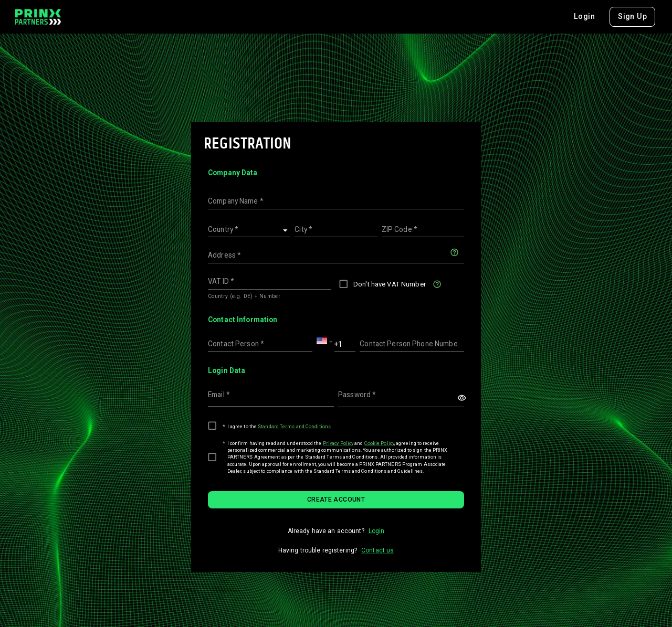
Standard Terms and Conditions (294, 426)
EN (639, 17)
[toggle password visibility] (462, 398)
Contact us (377, 550)
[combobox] (639, 17)
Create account (336, 500)
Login (543, 17)
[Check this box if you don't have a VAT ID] (437, 284)
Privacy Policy (338, 443)
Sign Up (591, 17)
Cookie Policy (379, 443)
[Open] (285, 231)
